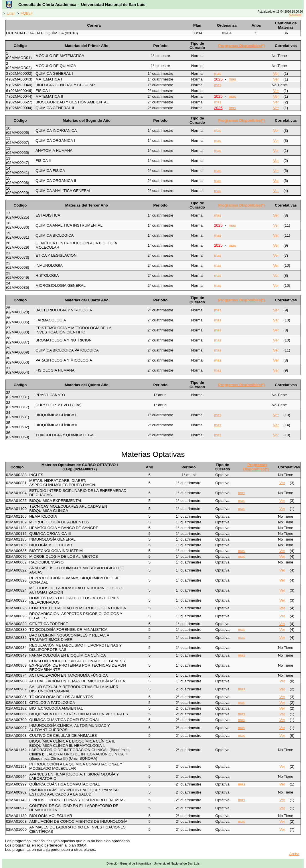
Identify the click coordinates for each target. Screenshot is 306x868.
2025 (218, 79)
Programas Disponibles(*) (241, 46)
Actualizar (295, 15)
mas (218, 73)
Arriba (294, 854)
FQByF (27, 13)
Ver (276, 73)
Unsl (11, 13)
